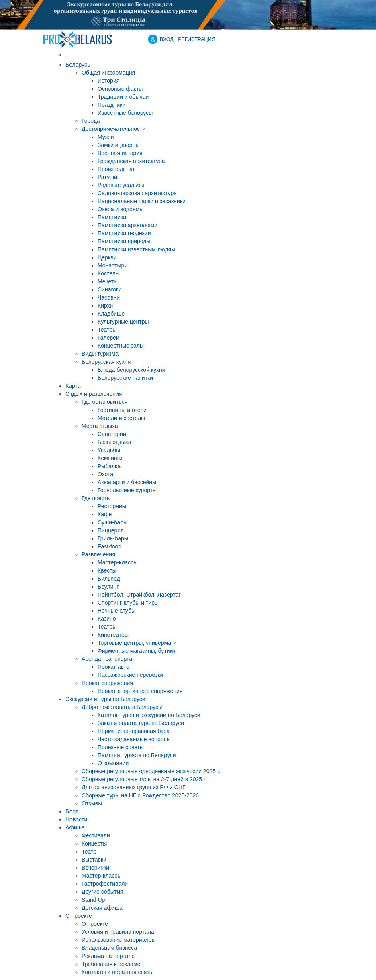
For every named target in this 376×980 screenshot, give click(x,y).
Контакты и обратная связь (117, 972)
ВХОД (167, 39)
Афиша (75, 827)
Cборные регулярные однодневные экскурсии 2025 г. (151, 771)
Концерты (94, 843)
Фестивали (96, 835)
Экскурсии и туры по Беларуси (105, 699)
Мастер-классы (101, 876)
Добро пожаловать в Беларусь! (122, 707)
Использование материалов (118, 940)
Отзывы (92, 803)
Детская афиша (102, 908)
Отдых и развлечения (94, 394)
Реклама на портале (108, 956)
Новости (76, 819)
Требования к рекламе (111, 964)
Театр (89, 852)
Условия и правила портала (118, 932)
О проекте (79, 916)
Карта (73, 386)
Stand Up (93, 900)
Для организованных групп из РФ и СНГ (134, 787)
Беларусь (78, 65)
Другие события (102, 892)
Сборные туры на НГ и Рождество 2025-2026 (140, 795)
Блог (72, 811)
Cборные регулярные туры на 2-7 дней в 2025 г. (144, 779)
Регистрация (196, 39)
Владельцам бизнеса (109, 948)
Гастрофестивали (105, 884)
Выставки (94, 860)
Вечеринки (95, 868)
